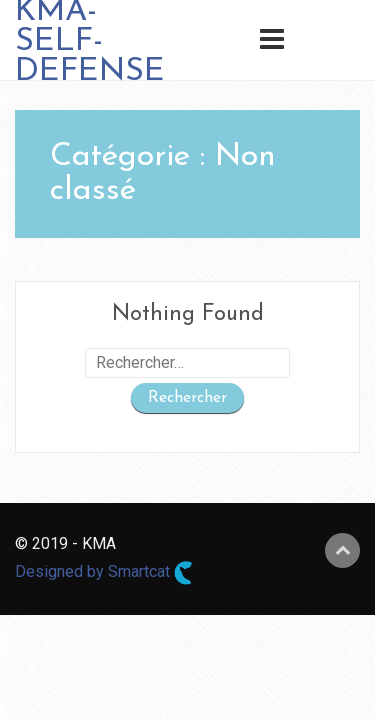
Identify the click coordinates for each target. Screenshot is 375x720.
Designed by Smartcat (104, 573)
